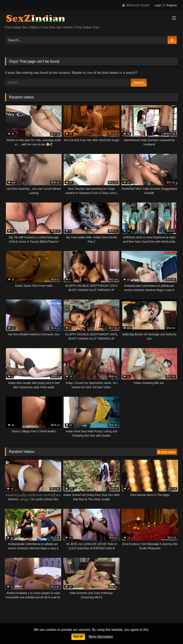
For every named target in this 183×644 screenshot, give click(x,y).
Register (172, 5)
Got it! (78, 637)
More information (101, 637)
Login (158, 5)
